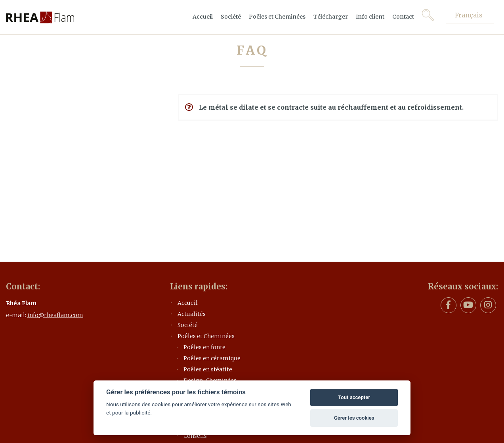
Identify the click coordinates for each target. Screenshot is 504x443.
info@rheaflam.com (55, 315)
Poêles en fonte (204, 347)
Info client (370, 17)
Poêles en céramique (212, 358)
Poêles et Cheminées (277, 17)
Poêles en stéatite (208, 369)
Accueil (203, 17)
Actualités (192, 314)
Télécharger (331, 17)
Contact (403, 17)
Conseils (195, 436)
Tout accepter (354, 397)
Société (231, 17)
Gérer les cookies (354, 418)
